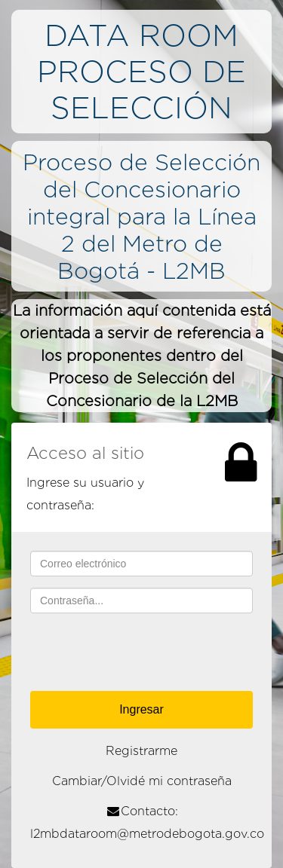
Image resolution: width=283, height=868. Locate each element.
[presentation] (145, 654)
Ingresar (141, 709)
